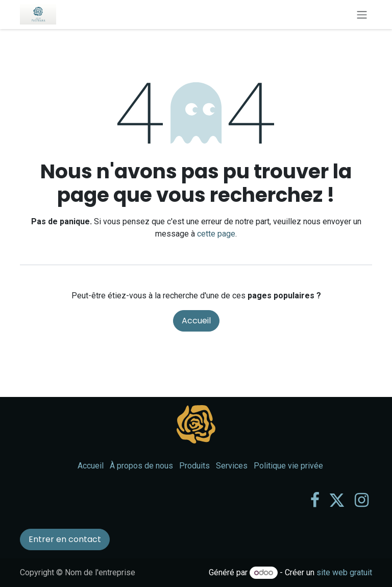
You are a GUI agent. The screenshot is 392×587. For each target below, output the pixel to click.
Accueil (196, 321)
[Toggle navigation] (362, 15)
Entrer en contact (65, 539)
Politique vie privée (288, 466)
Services (232, 466)
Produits (194, 466)
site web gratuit (344, 572)
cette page (216, 234)
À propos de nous (141, 466)
